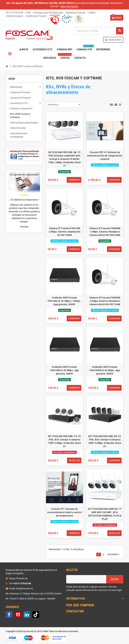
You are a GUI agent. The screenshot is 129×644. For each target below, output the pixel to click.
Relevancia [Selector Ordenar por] (53, 105)
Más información (69, 6)
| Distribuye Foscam (75, 13)
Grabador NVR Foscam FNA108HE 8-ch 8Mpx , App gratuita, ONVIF (105, 370)
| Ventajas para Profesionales (48, 13)
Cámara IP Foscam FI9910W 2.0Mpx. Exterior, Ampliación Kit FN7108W (65, 232)
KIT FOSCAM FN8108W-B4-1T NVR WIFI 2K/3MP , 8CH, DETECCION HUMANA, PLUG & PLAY (105, 514)
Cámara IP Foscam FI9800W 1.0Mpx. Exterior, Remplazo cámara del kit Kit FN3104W (105, 232)
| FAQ (28, 13)
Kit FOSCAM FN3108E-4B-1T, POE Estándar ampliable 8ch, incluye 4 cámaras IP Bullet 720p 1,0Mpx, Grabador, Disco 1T (65, 159)
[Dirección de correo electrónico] (86, 579)
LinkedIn (27, 615)
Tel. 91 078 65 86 (15, 13)
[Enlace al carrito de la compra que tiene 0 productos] (117, 18)
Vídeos (92, 13)
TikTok (36, 615)
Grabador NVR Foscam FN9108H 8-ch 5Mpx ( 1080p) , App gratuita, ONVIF (64, 301)
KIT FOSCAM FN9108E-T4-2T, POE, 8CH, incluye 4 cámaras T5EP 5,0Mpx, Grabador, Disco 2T (65, 441)
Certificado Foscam (36, 16)
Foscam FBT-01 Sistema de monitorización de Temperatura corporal (105, 156)
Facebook (9, 615)
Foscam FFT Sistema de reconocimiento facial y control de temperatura (64, 512)
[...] (26, 573)
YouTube (18, 615)
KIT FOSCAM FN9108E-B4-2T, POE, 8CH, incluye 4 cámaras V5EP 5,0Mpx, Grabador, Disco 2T (105, 441)
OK (115, 579)
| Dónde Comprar (14, 16)
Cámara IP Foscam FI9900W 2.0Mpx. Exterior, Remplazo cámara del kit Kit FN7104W (105, 301)
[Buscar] (99, 31)
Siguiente (114, 554)
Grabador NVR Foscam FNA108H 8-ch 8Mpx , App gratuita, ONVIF (64, 370)
